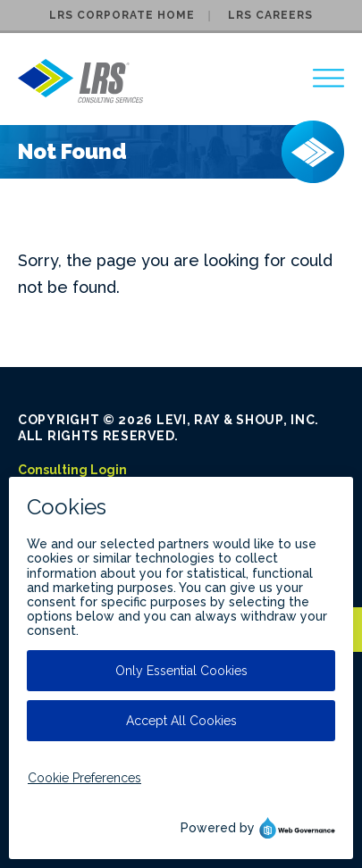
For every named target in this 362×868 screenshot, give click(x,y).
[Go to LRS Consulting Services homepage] (80, 81)
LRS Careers (270, 15)
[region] (328, 78)
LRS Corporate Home (122, 15)
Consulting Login (72, 470)
